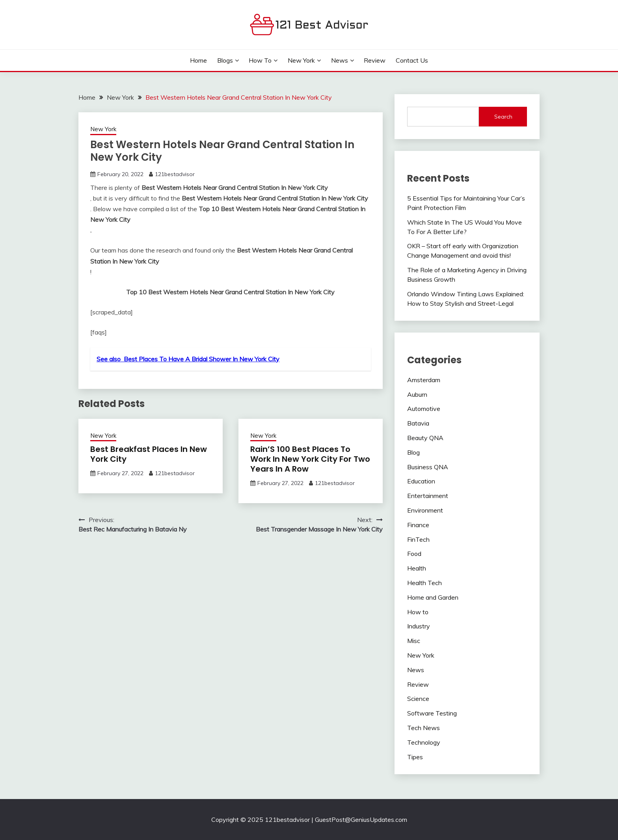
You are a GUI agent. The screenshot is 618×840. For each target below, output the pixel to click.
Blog (413, 452)
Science (418, 699)
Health (417, 568)
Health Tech (424, 583)
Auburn (417, 394)
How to (260, 60)
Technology (424, 742)
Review (375, 60)
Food (414, 554)
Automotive (424, 409)
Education (421, 481)
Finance (418, 525)
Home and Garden (433, 597)
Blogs (225, 60)
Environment (425, 510)
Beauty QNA (425, 438)
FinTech (418, 539)
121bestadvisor (175, 174)
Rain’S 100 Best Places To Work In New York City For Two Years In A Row (310, 459)
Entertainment (428, 496)
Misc (414, 641)
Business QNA (428, 467)
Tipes (415, 757)
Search (503, 117)
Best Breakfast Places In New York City (149, 454)
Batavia (418, 423)
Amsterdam (424, 380)
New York (301, 60)
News (340, 60)
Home (198, 60)
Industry (419, 626)
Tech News (423, 728)
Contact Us (412, 60)
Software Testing (432, 713)
